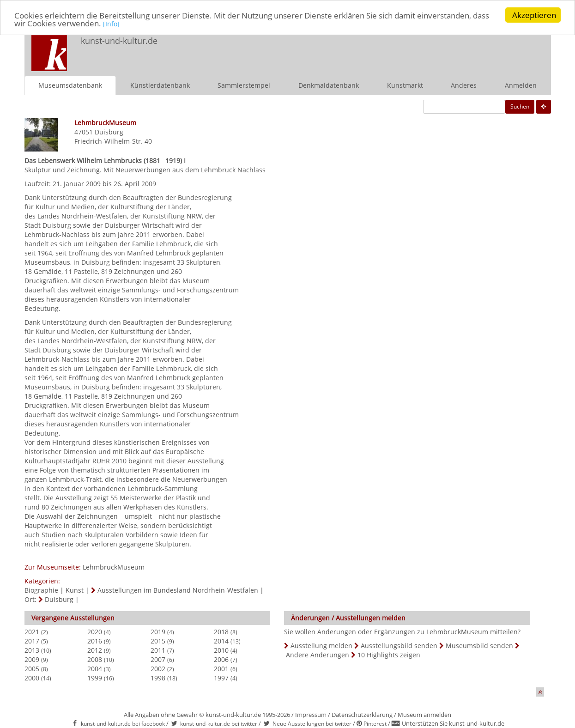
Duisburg (109, 131)
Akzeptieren (534, 15)
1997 (221, 677)
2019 (158, 631)
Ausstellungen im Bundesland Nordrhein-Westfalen (178, 590)
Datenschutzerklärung (362, 714)
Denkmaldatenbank (329, 85)
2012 (95, 650)
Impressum (311, 714)
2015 (158, 640)
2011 (158, 650)
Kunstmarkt (405, 85)
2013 (32, 650)
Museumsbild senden (479, 645)
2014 (221, 640)
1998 (158, 677)
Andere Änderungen (318, 654)
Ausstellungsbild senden (399, 645)
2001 (221, 668)
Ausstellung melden (321, 645)
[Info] (111, 23)
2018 (221, 631)
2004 (95, 668)
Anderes (464, 85)
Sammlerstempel (244, 85)
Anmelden (521, 85)
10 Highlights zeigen (389, 654)
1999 (95, 677)
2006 (221, 659)
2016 (95, 640)
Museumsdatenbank (70, 85)
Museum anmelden (424, 714)
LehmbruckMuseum (114, 567)
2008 (95, 659)
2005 (32, 668)
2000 (32, 677)
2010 (221, 650)
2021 (32, 631)
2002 (158, 668)
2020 (95, 631)
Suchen (520, 106)
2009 (32, 659)
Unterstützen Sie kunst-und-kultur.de (453, 723)
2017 (32, 640)
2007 (158, 659)
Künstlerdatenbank (160, 85)
